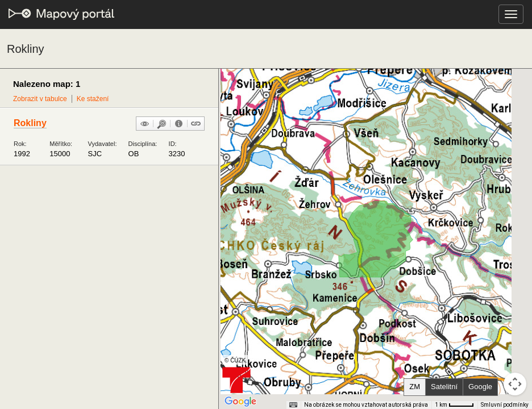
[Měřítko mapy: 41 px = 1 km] (454, 405)
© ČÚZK (235, 360)
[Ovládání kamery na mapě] (515, 384)
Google (480, 387)
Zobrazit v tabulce (40, 99)
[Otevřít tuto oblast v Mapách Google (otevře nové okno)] (240, 402)
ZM (415, 387)
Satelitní (444, 387)
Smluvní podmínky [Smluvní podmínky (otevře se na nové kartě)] (505, 405)
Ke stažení (93, 99)
